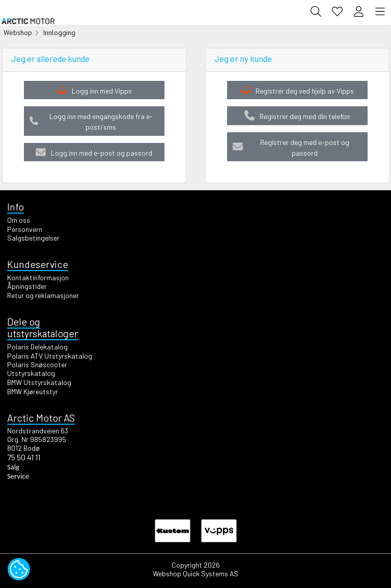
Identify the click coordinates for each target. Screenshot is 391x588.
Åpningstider (27, 286)
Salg (13, 467)
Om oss (19, 220)
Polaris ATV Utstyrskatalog (50, 356)
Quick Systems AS (211, 574)
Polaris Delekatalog (37, 347)
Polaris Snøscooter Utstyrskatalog (37, 369)
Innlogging (59, 33)
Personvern (25, 229)
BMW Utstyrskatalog (39, 382)
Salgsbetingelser (33, 238)
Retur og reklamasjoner (43, 295)
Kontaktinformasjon (38, 277)
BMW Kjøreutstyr (33, 391)
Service (18, 476)
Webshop (18, 33)
